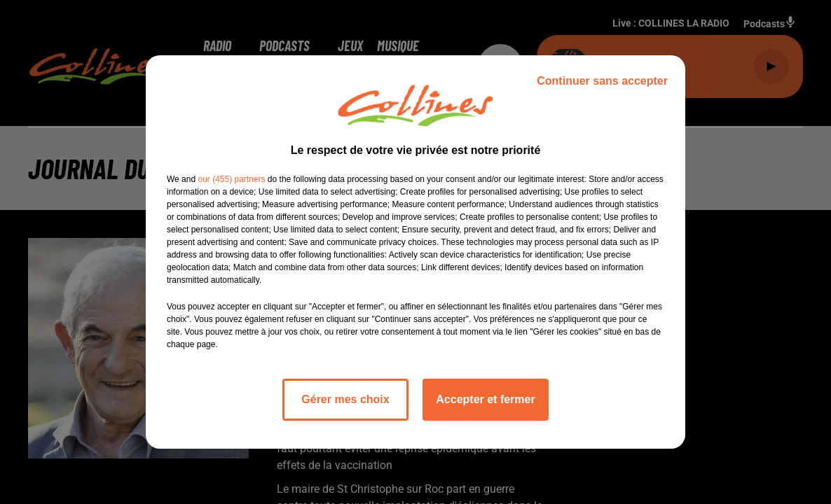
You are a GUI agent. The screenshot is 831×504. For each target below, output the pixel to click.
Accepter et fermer (485, 399)
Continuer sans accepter (602, 81)
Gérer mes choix (345, 399)
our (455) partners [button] (231, 179)
